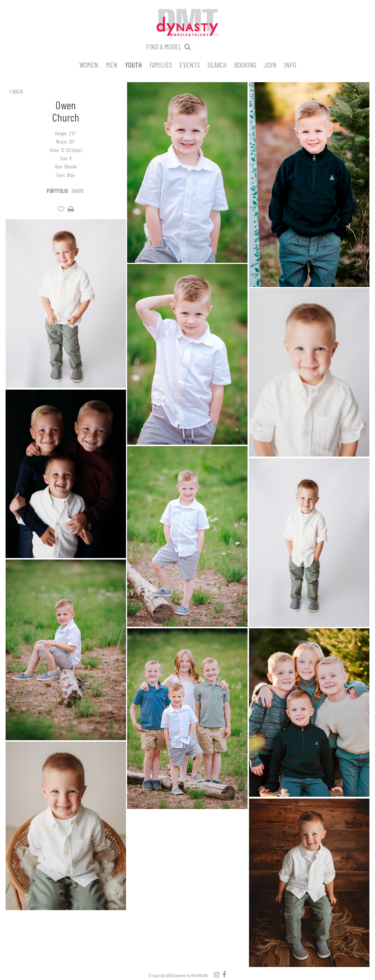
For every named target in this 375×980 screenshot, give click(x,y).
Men (112, 64)
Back (16, 91)
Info (290, 64)
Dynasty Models (188, 23)
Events (190, 64)
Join (270, 64)
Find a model (164, 46)
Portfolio (57, 191)
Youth (133, 64)
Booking (245, 64)
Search (217, 64)
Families (161, 64)
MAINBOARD (200, 975)
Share (78, 191)
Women (89, 64)
